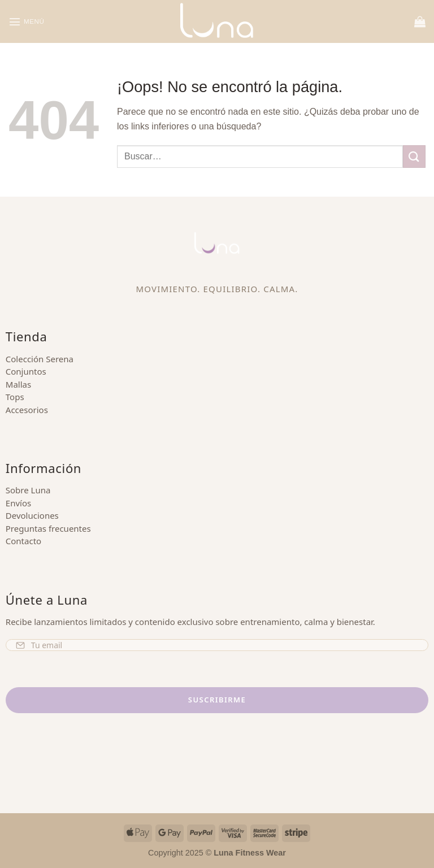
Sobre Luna (28, 490)
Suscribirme (217, 700)
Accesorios (27, 410)
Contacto (23, 541)
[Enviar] (414, 156)
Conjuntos (26, 371)
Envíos (18, 503)
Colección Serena (40, 359)
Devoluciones (32, 515)
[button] (28, 21)
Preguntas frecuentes (48, 528)
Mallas (18, 384)
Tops (15, 397)
